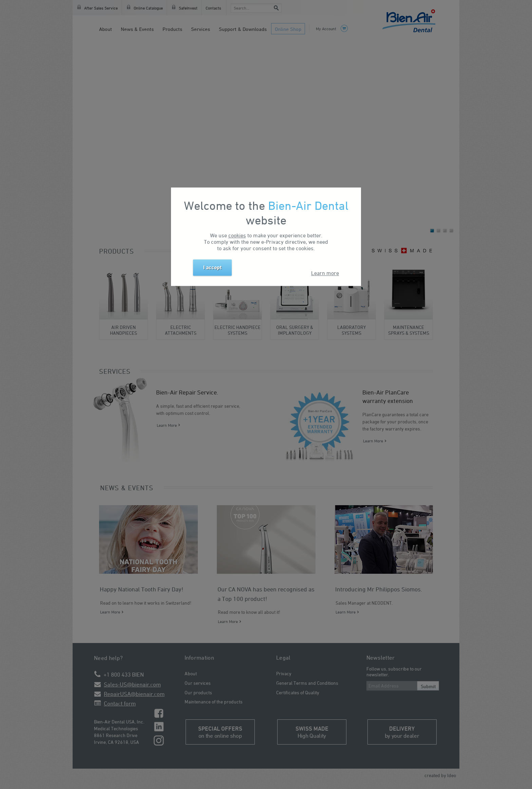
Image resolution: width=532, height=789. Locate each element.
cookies (237, 235)
